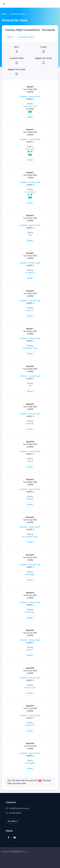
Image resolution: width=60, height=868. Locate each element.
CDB (30, 235)
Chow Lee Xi (30, 725)
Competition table (26, 37)
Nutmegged (30, 574)
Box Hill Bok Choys (30, 537)
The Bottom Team (30, 348)
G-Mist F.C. (30, 499)
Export (10, 37)
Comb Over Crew (30, 106)
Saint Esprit (30, 149)
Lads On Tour (30, 688)
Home (4, 14)
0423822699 (13, 813)
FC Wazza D (30, 273)
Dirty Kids (30, 424)
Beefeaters (30, 612)
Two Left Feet (30, 192)
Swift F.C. (30, 650)
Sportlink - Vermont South (30, 96)
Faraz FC (30, 310)
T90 (30, 386)
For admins (13, 821)
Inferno (30, 461)
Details (30, 117)
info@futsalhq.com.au (18, 808)
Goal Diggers (30, 763)
